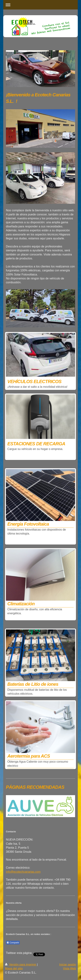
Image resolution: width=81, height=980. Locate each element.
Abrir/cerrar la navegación (40, 5)
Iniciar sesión (68, 965)
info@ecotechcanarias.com (23, 872)
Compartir (13, 943)
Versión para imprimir (21, 965)
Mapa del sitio (14, 968)
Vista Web (70, 968)
